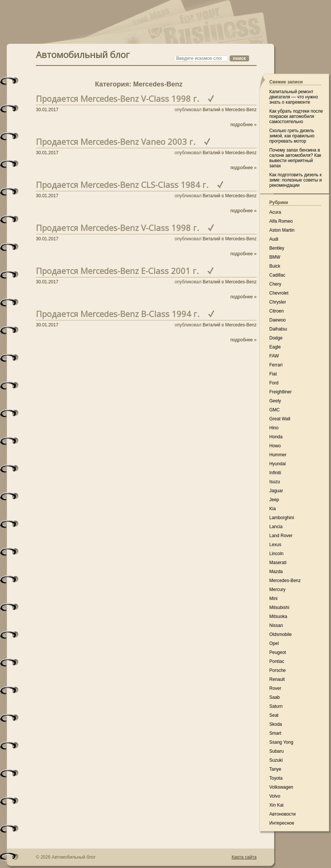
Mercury (277, 590)
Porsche (278, 670)
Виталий (212, 110)
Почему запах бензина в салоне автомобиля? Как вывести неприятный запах (295, 158)
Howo (275, 446)
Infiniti (275, 473)
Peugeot (278, 652)
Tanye (275, 769)
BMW (275, 257)
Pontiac (277, 661)
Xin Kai (276, 805)
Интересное (282, 823)
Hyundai (278, 464)
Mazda (276, 572)
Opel (274, 643)
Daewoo (278, 320)
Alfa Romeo (281, 221)
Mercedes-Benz (241, 110)
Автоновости (283, 814)
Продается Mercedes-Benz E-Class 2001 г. (117, 271)
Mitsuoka (278, 616)
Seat (274, 715)
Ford (274, 383)
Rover (275, 688)
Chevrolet (279, 293)
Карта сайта (244, 857)
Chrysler (278, 302)
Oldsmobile (281, 634)
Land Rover (281, 536)
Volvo (275, 796)
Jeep (274, 500)
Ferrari (276, 365)
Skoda (276, 724)
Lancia (276, 527)
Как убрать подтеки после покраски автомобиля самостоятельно (296, 116)
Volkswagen (281, 787)
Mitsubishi (279, 607)
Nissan (276, 625)
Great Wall (280, 419)
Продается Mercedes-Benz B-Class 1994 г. (118, 314)
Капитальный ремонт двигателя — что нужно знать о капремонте (294, 97)
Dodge (276, 338)
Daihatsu (278, 329)
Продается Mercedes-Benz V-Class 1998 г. (117, 98)
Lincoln (276, 554)
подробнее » (243, 125)
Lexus (275, 545)
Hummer (278, 455)
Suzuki (276, 760)
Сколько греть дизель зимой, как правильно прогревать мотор (292, 136)
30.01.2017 (47, 110)
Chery (275, 284)
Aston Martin (282, 230)
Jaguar (276, 491)
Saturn (276, 706)
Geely (275, 401)
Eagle (275, 347)
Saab (275, 697)
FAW (274, 356)
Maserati (278, 563)
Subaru (277, 751)
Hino (274, 428)
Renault (277, 679)
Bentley (277, 248)
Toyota (276, 778)
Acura (275, 212)
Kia (272, 509)
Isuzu (275, 482)
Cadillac (277, 275)
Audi (274, 239)
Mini (273, 599)
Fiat (273, 374)
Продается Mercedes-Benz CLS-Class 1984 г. (122, 185)
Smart (275, 733)
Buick (275, 266)
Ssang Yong (281, 742)
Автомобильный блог (83, 54)
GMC (275, 410)
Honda (276, 437)
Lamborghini (282, 518)
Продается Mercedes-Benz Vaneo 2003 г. (116, 141)
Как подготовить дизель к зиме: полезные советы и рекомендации (295, 180)
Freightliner (281, 392)
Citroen (277, 311)
